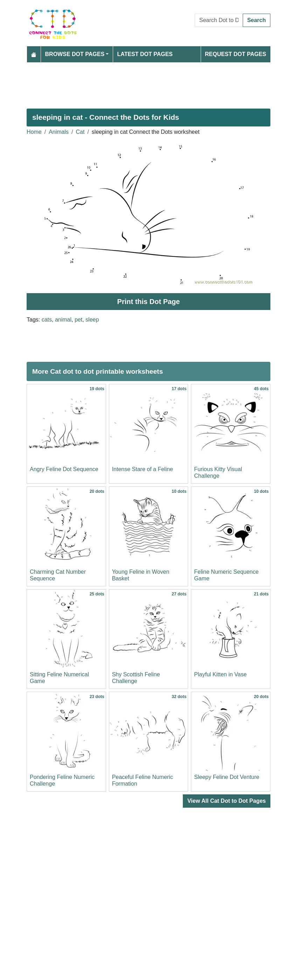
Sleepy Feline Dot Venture (227, 777)
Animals (59, 132)
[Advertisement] (148, 83)
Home (34, 132)
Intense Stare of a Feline (143, 469)
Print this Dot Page (149, 302)
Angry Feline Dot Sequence (64, 469)
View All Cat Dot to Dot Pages (227, 801)
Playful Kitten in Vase (220, 674)
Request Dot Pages (236, 54)
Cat (80, 132)
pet (78, 320)
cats (47, 320)
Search (257, 20)
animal (63, 320)
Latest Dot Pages (145, 54)
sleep (92, 320)
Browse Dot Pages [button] (75, 54)
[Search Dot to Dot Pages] (219, 20)
